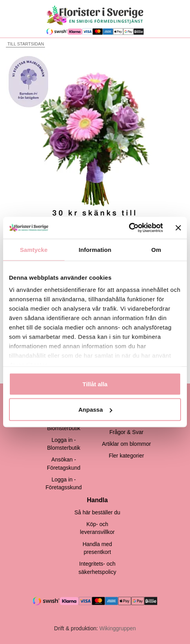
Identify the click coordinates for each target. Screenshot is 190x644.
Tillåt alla (95, 384)
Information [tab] (95, 249)
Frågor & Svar (126, 432)
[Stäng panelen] (178, 228)
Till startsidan (25, 44)
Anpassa (95, 410)
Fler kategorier (126, 456)
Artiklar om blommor (126, 444)
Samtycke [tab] (34, 249)
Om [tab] (156, 249)
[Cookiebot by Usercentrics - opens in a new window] (129, 228)
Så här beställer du (97, 512)
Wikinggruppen (117, 628)
